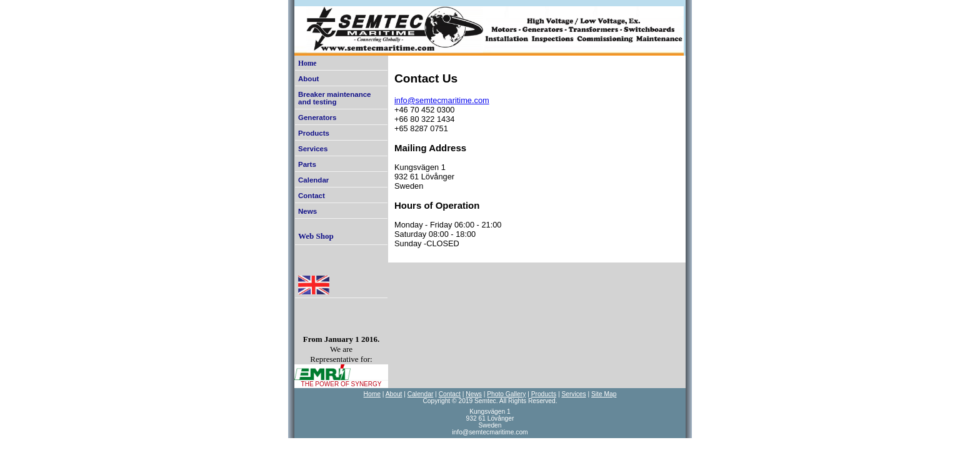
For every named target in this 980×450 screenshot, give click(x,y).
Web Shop (316, 236)
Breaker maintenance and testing (335, 98)
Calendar (313, 180)
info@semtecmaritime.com (442, 100)
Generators (317, 117)
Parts (307, 164)
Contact (312, 196)
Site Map (604, 394)
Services (313, 149)
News (307, 211)
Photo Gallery (506, 394)
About (308, 79)
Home (307, 63)
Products (314, 133)
